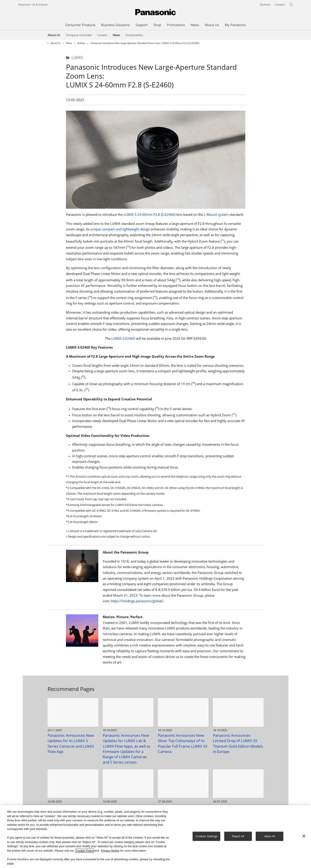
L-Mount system (216, 214)
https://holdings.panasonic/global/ (137, 601)
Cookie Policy (85, 851)
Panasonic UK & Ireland (33, 5)
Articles (81, 43)
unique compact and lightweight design (120, 229)
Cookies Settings (207, 836)
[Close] (304, 836)
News (69, 43)
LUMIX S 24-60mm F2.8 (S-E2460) (149, 214)
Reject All (238, 836)
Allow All (270, 836)
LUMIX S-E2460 (123, 338)
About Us (54, 35)
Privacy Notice (110, 851)
